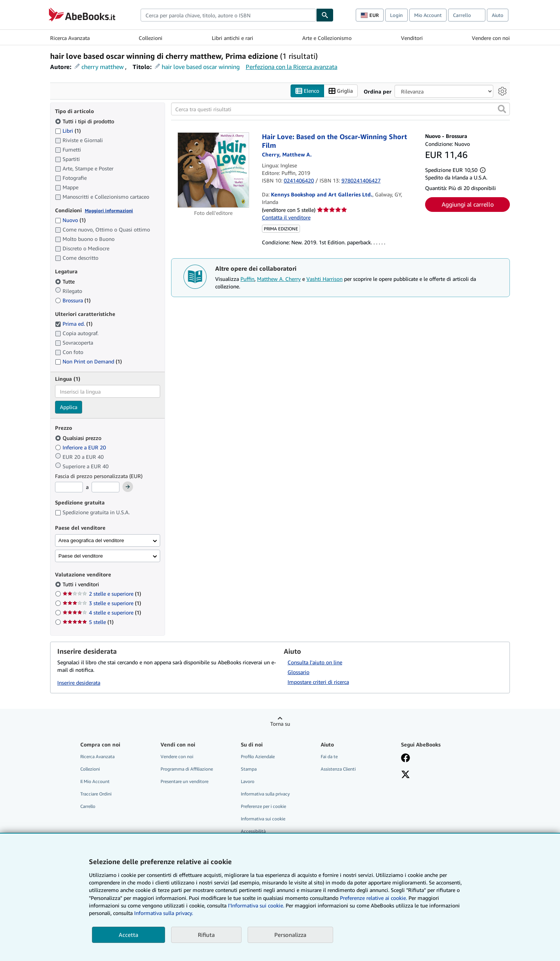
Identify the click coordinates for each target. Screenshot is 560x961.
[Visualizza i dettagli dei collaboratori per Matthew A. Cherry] (287, 155)
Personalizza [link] (290, 935)
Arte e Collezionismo (327, 38)
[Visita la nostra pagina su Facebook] (405, 759)
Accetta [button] (129, 935)
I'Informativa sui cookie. (256, 905)
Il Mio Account (95, 781)
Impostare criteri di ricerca (318, 682)
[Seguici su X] (405, 775)
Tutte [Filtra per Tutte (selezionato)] (66, 281)
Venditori (412, 38)
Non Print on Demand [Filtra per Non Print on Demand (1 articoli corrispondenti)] (88, 362)
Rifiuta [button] (206, 935)
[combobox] (228, 15)
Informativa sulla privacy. (164, 913)
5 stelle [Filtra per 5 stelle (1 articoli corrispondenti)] (88, 622)
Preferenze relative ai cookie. (373, 898)
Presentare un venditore (184, 781)
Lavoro (248, 781)
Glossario (298, 672)
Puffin (247, 279)
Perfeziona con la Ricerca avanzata (291, 67)
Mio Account (428, 15)
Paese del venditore (81, 556)
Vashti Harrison (324, 279)
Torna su (280, 724)
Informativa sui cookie (263, 819)
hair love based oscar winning (201, 67)
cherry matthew (103, 67)
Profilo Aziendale (258, 756)
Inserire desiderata (79, 683)
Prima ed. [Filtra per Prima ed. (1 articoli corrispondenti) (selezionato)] (74, 324)
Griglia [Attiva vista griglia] (341, 91)
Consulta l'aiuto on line (315, 662)
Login (396, 15)
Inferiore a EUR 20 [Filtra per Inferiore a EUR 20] (81, 447)
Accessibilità (253, 831)
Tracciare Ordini (96, 794)
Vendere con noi (491, 38)
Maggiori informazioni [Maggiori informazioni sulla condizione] (109, 211)
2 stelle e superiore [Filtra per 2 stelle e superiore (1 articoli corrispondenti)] (102, 594)
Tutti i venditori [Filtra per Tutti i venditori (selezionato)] (82, 585)
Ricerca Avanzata (70, 38)
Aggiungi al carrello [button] (468, 205)
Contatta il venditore (286, 218)
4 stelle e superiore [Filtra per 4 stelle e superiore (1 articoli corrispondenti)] (102, 613)
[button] (502, 109)
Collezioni (151, 38)
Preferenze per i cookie (263, 807)
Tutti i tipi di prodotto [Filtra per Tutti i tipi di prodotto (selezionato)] (85, 121)
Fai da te (329, 756)
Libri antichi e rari (233, 38)
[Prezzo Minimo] (69, 487)
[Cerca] (325, 15)
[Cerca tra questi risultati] (340, 109)
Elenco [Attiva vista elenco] (307, 91)
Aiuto (498, 15)
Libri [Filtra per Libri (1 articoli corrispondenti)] (68, 130)
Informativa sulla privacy (265, 794)
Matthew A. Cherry (279, 279)
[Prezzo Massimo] (106, 487)
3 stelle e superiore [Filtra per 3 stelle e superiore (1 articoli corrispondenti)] (102, 603)
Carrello (88, 807)
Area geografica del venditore (91, 540)
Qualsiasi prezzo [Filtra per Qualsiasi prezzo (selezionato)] (79, 438)
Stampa (249, 769)
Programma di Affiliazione (187, 769)
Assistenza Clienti (338, 769)
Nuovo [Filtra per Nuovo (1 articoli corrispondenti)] (70, 220)
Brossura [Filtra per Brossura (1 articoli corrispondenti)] (73, 300)
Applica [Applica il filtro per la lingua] (69, 407)
